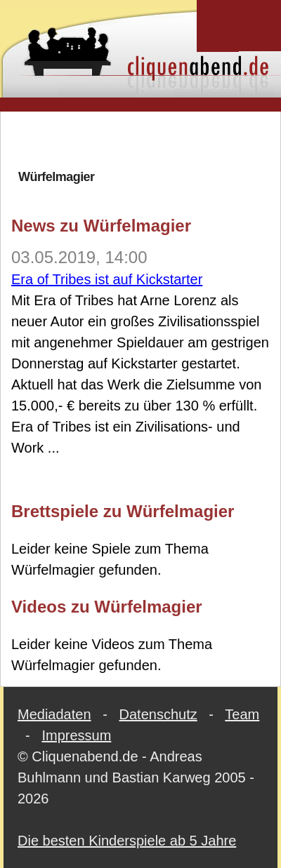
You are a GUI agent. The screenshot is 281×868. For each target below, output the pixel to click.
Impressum (76, 735)
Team (242, 714)
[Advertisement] (141, 140)
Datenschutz (158, 714)
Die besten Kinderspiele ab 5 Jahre (127, 841)
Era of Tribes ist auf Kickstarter (107, 279)
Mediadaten (54, 714)
